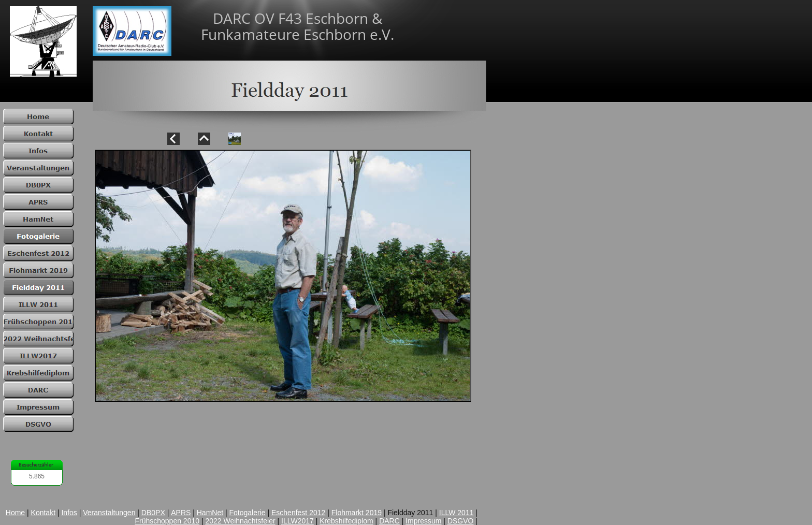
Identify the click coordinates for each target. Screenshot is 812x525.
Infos (69, 513)
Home (15, 513)
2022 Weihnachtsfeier (240, 521)
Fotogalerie (248, 513)
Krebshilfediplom (346, 521)
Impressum (423, 521)
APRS (181, 513)
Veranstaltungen (109, 513)
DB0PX (153, 513)
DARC (389, 521)
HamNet (210, 513)
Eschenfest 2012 (298, 513)
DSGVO (461, 521)
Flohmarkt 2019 (357, 513)
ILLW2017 (298, 521)
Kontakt (43, 513)
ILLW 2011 (456, 513)
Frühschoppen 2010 (167, 521)
